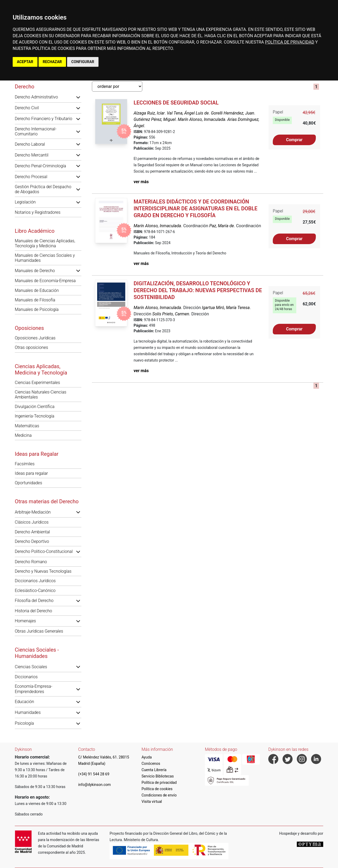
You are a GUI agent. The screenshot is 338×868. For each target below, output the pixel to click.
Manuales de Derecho (35, 271)
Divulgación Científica (35, 407)
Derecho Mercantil (32, 155)
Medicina (23, 435)
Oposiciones (29, 328)
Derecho (25, 87)
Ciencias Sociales (31, 667)
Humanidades (28, 712)
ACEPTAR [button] (25, 62)
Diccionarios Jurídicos (35, 581)
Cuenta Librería (154, 770)
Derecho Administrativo (36, 97)
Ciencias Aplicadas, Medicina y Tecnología (41, 369)
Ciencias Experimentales (37, 383)
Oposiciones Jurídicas (35, 338)
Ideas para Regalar (37, 454)
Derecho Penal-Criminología (40, 166)
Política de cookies (157, 789)
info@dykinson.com (95, 785)
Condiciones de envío (159, 795)
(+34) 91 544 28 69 (94, 774)
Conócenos (151, 763)
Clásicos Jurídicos (32, 522)
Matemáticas (27, 426)
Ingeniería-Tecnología (35, 416)
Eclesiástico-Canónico (35, 590)
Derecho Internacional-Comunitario (36, 131)
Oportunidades (29, 483)
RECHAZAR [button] (52, 62)
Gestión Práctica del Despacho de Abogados (43, 189)
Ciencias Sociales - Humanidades (37, 653)
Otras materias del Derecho (47, 501)
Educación (24, 702)
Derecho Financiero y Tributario (44, 119)
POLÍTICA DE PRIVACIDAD (289, 42)
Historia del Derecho (33, 611)
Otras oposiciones (31, 347)
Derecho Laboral (30, 144)
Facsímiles (25, 464)
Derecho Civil (27, 108)
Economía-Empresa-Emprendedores (34, 689)
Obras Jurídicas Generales (39, 631)
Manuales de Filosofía (35, 300)
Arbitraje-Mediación (33, 512)
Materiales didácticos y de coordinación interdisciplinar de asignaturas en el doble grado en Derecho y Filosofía (196, 208)
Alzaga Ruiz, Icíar (149, 113)
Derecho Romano (31, 562)
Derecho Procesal (31, 177)
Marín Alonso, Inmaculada (201, 119)
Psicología (24, 723)
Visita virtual (152, 801)
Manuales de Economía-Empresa (45, 281)
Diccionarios (26, 677)
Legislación (25, 202)
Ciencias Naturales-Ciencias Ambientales (41, 395)
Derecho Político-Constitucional (44, 551)
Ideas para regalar (31, 473)
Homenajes (25, 621)
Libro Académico (35, 231)
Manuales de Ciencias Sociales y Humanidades (45, 258)
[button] (78, 97)
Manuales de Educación (37, 290)
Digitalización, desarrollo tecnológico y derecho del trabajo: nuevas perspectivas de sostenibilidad (198, 290)
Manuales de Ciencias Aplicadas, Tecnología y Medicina (45, 243)
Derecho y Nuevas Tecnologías (43, 571)
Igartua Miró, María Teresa (226, 308)
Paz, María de (221, 226)
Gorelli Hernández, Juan (233, 113)
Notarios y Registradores (38, 212)
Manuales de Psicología (37, 309)
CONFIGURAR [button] (83, 62)
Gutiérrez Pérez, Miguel (155, 119)
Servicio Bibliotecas (158, 776)
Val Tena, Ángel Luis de (188, 113)
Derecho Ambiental (32, 532)
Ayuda (147, 757)
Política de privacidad (159, 782)
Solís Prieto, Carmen (171, 314)
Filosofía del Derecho (34, 601)
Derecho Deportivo (32, 541)
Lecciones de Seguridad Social (176, 103)
